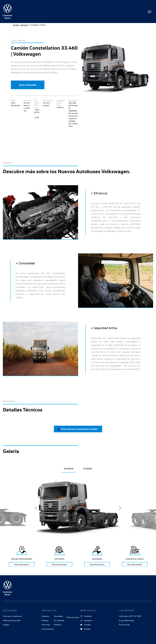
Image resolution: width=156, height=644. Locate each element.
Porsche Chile (124, 625)
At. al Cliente (59, 620)
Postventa (46, 625)
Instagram (86, 620)
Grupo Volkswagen (126, 620)
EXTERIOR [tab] (69, 469)
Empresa (45, 616)
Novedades (58, 616)
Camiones (24, 25)
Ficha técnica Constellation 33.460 (77, 429)
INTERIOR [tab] (88, 469)
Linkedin (85, 625)
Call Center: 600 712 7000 (130, 616)
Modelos (45, 620)
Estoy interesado (28, 85)
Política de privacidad (12, 620)
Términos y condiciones (12, 616)
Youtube (85, 629)
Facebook (86, 616)
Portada (16, 25)
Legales (6, 625)
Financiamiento (73, 617)
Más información (22, 564)
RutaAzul (58, 625)
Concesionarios (48, 629)
